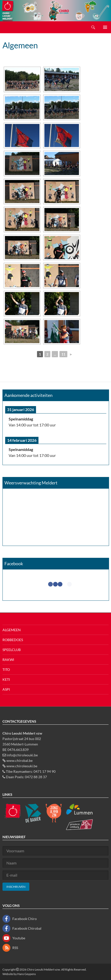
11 (63, 354)
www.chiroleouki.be (22, 766)
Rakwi (8, 660)
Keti (6, 679)
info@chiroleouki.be (22, 755)
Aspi (6, 689)
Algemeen (12, 630)
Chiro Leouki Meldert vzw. (44, 969)
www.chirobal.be (19, 760)
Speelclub (12, 650)
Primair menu (105, 27)
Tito (6, 669)
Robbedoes (13, 640)
